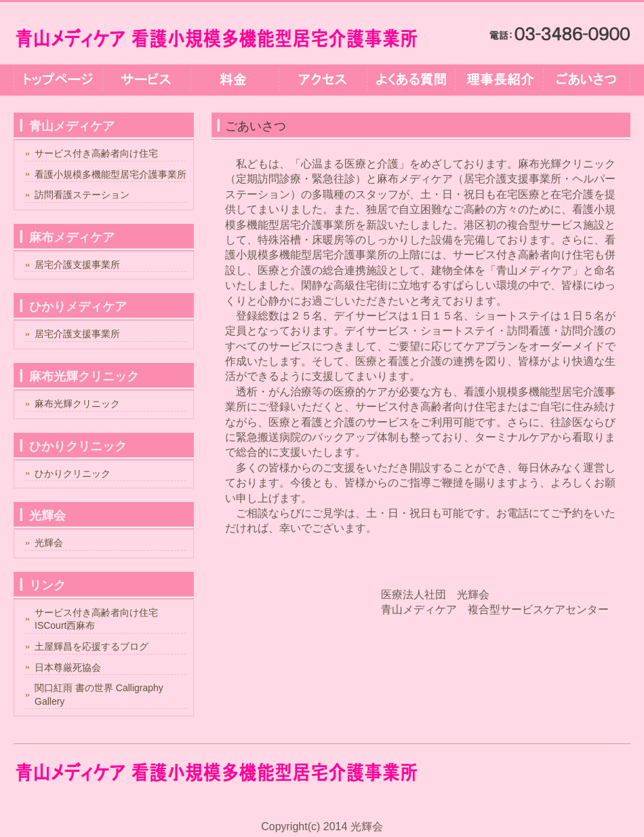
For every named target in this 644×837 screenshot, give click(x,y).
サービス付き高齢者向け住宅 (96, 153)
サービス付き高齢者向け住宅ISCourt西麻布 (96, 619)
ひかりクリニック (73, 473)
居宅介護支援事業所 (77, 265)
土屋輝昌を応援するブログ (92, 646)
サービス (146, 80)
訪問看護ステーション (82, 195)
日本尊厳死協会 (68, 667)
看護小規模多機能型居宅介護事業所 (110, 174)
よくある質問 (410, 80)
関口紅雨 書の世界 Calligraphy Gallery (99, 695)
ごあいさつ (586, 80)
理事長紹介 (498, 80)
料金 (234, 80)
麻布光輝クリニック (77, 404)
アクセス (322, 80)
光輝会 (49, 543)
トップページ (58, 80)
